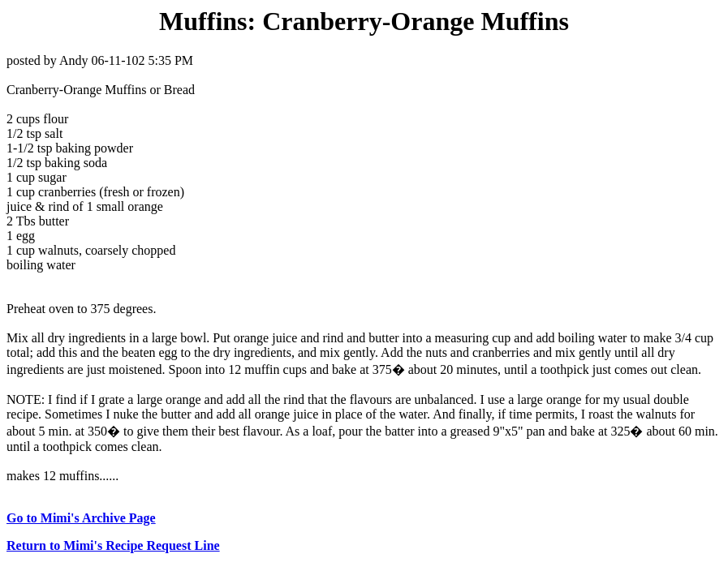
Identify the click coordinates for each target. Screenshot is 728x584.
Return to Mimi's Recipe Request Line (113, 545)
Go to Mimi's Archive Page (81, 518)
